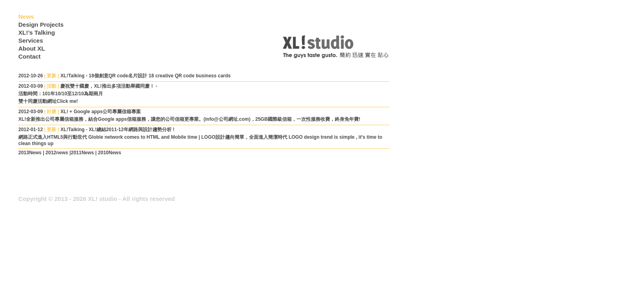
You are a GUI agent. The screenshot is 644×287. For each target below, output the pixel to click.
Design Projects (41, 25)
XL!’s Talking (37, 32)
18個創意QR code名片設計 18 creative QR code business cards (160, 76)
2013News (30, 153)
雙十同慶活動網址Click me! (48, 101)
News (26, 17)
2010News (110, 153)
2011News (82, 153)
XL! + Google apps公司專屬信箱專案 (101, 112)
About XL (32, 48)
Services (31, 40)
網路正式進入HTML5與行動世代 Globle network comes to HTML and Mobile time (109, 137)
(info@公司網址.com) (227, 119)
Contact (30, 56)
